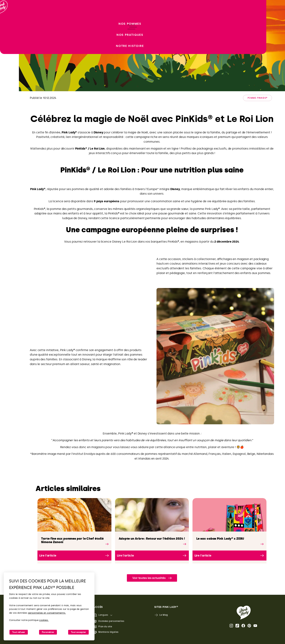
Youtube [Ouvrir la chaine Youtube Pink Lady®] (255, 626)
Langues (101, 615)
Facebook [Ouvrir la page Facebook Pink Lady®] (243, 626)
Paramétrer (48, 632)
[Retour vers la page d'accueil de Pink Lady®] (244, 613)
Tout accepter (78, 632)
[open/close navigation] (10, 322)
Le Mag (161, 615)
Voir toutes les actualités (149, 578)
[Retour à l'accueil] (9, 18)
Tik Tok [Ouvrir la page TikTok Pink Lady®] (237, 626)
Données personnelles (109, 621)
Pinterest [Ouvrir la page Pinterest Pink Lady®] (249, 626)
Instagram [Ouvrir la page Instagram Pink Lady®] (231, 626)
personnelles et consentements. (47, 613)
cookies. (44, 620)
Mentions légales (106, 632)
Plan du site (103, 627)
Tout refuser (19, 632)
